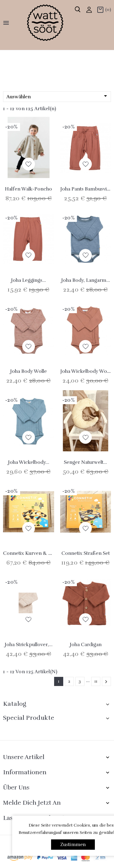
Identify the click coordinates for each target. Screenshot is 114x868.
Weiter (106, 682)
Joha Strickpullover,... (29, 645)
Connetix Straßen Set (86, 553)
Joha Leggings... (28, 280)
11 (96, 681)
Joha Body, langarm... (86, 280)
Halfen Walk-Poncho (28, 189)
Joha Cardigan (86, 645)
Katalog (15, 704)
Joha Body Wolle (28, 371)
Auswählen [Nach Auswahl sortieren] (58, 96)
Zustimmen (73, 845)
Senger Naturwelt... (85, 462)
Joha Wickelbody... (29, 462)
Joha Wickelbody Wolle (86, 371)
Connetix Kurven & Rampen (35, 553)
